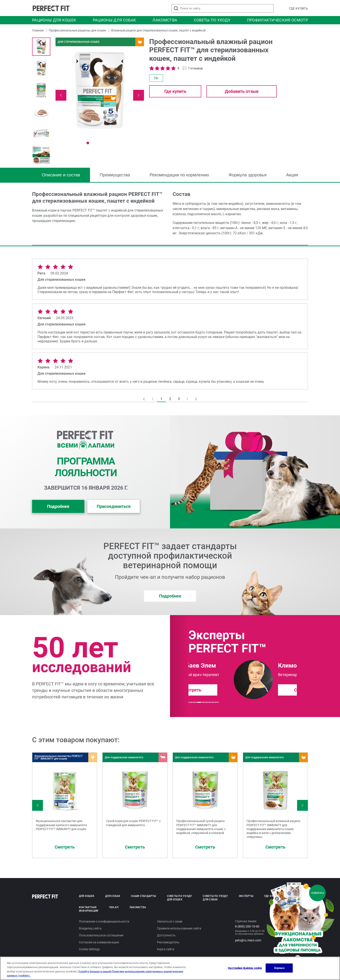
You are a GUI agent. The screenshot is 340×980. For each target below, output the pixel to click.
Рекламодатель (168, 942)
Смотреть (259, 690)
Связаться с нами (170, 921)
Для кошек (87, 896)
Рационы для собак (114, 20)
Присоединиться (114, 506)
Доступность (166, 935)
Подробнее (58, 506)
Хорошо (279, 968)
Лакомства (165, 20)
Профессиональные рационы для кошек (78, 30)
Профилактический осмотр (277, 20)
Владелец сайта (90, 928)
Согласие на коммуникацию (99, 942)
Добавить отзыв (242, 91)
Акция (292, 175)
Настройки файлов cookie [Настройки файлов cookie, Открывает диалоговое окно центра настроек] (245, 968)
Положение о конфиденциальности (104, 921)
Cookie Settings (89, 949)
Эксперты (246, 896)
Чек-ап (114, 907)
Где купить (298, 8)
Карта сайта (166, 949)
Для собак (113, 896)
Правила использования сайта (179, 928)
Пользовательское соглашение (101, 935)
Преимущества (115, 175)
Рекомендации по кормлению (179, 175)
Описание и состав (61, 175)
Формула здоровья (248, 175)
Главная (38, 30)
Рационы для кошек (54, 20)
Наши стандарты (143, 896)
